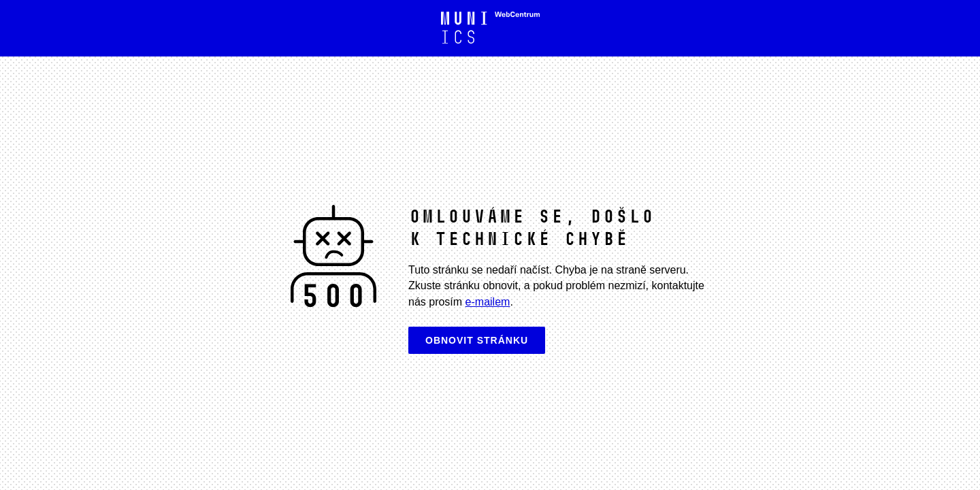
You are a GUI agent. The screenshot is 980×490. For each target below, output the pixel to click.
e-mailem (488, 302)
